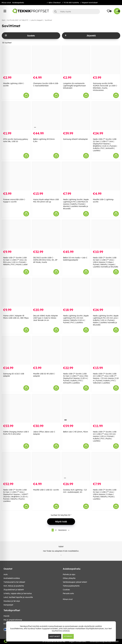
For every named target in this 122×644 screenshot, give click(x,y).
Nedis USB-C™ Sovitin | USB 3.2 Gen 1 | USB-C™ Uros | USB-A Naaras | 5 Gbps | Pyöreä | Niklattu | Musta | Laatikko (105, 494)
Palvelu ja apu (69, 574)
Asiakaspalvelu (18, 3)
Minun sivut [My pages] (68, 599)
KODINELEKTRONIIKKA (12, 578)
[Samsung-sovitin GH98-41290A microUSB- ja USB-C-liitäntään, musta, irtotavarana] (106, 60)
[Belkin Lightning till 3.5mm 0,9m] (46, 116)
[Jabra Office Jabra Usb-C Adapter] (46, 408)
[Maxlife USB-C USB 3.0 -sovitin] (46, 466)
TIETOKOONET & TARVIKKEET (14, 582)
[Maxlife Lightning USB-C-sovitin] (16, 60)
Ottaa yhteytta (69, 578)
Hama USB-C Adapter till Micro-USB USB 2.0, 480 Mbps (16, 317)
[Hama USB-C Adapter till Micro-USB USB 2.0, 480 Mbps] (16, 292)
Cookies (66, 590)
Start (3, 20)
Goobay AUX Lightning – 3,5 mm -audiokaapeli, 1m (75, 491)
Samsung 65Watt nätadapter (75, 139)
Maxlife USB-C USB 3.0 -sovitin (46, 490)
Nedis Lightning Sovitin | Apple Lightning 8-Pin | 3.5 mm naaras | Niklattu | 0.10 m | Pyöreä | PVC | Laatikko (76, 319)
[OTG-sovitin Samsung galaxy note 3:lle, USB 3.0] (16, 116)
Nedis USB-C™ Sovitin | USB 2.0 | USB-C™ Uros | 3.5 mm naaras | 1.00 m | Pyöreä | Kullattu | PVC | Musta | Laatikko (105, 436)
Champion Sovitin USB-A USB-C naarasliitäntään (46, 85)
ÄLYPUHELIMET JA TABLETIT (18, 20)
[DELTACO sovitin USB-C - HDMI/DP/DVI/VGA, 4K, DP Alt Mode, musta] (46, 234)
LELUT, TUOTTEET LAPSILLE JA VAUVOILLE (18, 597)
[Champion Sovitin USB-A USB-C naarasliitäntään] (46, 60)
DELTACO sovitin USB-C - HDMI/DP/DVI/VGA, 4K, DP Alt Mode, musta (45, 260)
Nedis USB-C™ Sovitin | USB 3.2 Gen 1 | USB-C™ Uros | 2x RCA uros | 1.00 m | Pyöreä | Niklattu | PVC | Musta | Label (15, 261)
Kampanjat (8, 605)
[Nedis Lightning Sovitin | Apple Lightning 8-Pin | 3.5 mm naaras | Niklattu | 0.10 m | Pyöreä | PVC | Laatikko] (76, 292)
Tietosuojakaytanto (71, 586)
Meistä (6, 616)
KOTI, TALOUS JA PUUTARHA (14, 586)
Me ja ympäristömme (13, 620)
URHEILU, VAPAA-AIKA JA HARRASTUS (18, 593)
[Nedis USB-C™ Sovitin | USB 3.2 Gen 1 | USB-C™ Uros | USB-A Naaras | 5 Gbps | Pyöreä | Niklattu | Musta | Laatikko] (106, 466)
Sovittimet (48, 20)
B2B (5, 624)
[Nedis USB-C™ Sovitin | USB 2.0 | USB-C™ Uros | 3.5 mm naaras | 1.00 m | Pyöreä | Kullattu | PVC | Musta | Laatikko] (106, 408)
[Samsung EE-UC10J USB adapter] (16, 350)
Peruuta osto (68, 593)
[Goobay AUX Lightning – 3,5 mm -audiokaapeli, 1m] (76, 466)
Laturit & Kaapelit (37, 20)
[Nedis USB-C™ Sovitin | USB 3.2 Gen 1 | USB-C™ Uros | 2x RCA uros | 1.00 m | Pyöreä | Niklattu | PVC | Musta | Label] (16, 234)
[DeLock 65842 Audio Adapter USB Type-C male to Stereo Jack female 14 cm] (46, 292)
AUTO (6, 574)
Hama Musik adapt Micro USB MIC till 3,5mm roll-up (46, 201)
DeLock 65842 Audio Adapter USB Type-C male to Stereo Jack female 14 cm (46, 318)
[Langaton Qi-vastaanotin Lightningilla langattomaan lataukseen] (76, 60)
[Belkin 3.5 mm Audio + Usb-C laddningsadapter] (76, 234)
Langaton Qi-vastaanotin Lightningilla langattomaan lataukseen (74, 86)
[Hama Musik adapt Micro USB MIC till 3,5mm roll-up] (46, 176)
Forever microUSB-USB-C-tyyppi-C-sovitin (14, 201)
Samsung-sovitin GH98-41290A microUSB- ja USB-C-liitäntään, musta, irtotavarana (105, 87)
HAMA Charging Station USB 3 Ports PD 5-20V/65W (16, 433)
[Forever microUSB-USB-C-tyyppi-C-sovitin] (16, 176)
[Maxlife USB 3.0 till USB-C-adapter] (46, 350)
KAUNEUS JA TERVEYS (12, 601)
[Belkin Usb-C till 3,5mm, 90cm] (76, 408)
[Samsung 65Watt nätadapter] (76, 116)
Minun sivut (6, 3)
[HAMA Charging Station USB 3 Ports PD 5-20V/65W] (16, 408)
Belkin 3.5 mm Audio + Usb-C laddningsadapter (75, 259)
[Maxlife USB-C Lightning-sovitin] (106, 176)
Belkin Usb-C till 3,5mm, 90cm (76, 432)
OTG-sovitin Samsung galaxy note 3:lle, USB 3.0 (16, 140)
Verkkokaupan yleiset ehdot (75, 582)
